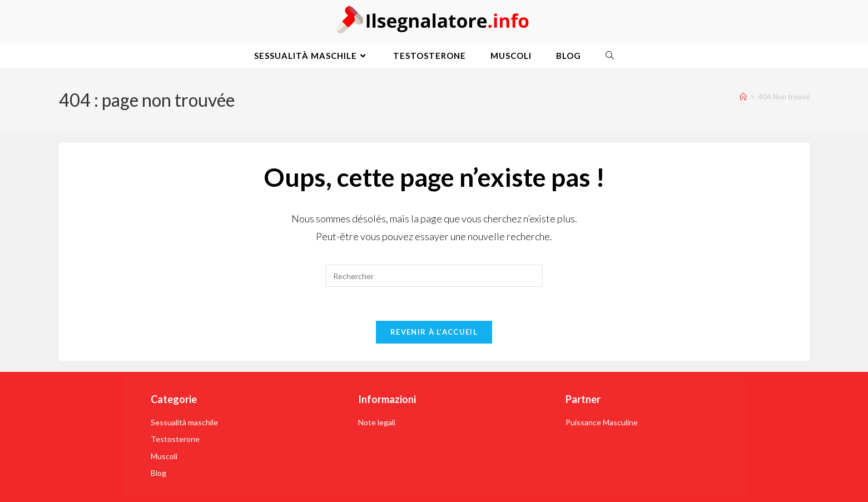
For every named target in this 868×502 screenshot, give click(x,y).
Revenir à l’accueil (434, 332)
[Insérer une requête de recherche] (434, 276)
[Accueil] (743, 97)
